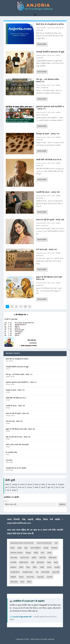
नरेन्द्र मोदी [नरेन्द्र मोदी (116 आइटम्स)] (42, 558)
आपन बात (21, 488)
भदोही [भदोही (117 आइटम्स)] (42, 567)
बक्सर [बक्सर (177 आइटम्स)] (49, 563)
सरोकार (30, 485)
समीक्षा (14, 490)
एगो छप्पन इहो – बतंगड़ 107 (47, 250)
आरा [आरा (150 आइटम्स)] (56, 543)
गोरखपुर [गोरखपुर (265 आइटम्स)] (28, 553)
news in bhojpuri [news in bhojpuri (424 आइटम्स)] (44, 543)
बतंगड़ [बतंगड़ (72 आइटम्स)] (56, 563)
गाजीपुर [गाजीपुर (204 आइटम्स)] (46, 548)
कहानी (43, 488)
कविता (7, 463)
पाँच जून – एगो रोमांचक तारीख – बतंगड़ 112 (48, 81)
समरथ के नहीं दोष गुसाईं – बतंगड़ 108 (50, 220)
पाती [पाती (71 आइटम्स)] (33, 563)
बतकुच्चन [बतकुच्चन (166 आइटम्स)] (13, 567)
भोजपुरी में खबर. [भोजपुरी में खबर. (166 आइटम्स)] (28, 572)
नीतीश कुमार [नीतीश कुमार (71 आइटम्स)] (53, 558)
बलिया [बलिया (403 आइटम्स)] (21, 567)
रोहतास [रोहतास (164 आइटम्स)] (21, 577)
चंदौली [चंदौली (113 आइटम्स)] (36, 553)
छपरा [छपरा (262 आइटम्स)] (43, 553)
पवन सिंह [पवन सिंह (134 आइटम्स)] (13, 563)
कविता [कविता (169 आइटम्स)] (12, 548)
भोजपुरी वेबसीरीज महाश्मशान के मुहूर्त (50, 52)
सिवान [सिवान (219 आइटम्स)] (29, 582)
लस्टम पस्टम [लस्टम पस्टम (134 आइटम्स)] (30, 577)
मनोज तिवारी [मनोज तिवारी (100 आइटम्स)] (45, 572)
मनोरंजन (61, 28)
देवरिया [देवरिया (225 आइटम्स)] (34, 558)
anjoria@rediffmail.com (19, 523)
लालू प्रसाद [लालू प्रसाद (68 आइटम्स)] (40, 577)
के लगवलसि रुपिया (11, 453)
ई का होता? (9, 460)
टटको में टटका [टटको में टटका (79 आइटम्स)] (24, 558)
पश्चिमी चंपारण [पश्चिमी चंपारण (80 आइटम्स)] (24, 563)
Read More (42, 44)
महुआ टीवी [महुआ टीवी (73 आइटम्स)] (56, 572)
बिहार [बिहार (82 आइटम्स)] (28, 567)
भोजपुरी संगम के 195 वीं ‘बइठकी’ (16, 468)
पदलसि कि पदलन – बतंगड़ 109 (48, 192)
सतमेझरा (58, 85)
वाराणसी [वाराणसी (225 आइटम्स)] (49, 577)
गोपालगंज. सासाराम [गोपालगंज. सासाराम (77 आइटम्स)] (17, 553)
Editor (44, 28)
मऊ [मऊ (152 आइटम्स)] (37, 572)
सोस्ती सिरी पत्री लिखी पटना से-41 (49, 160)
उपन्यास (30, 488)
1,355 (25, 308)
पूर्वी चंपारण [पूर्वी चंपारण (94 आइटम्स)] (41, 563)
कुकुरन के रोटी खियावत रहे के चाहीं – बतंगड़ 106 (50, 278)
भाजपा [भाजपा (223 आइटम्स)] (49, 567)
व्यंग (8, 490)
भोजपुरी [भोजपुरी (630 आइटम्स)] (57, 567)
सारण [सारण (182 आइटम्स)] (22, 582)
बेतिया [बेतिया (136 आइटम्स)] (35, 567)
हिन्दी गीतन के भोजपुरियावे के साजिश (50, 25)
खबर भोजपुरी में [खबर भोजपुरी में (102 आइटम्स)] (35, 548)
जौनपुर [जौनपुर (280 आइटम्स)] (49, 553)
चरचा (57, 488)
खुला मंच (50, 488)
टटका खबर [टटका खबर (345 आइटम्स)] (14, 558)
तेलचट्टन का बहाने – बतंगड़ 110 (48, 134)
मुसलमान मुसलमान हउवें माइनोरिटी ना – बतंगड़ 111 (50, 108)
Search (6, 501)
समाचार (38, 88)
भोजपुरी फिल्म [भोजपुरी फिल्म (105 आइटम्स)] (15, 572)
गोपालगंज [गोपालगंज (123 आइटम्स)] (54, 548)
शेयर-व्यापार (52, 485)
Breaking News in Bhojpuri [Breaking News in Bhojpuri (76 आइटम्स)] (22, 543)
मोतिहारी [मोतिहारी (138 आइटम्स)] (13, 577)
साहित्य (11, 463)
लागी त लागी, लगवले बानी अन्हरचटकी (17, 445)
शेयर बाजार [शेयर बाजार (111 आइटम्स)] (14, 582)
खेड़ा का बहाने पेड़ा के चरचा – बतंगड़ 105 (18, 437)
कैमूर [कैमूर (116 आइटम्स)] (26, 548)
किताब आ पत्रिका (40, 485)
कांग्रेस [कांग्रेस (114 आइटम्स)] (19, 548)
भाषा (57, 28)
